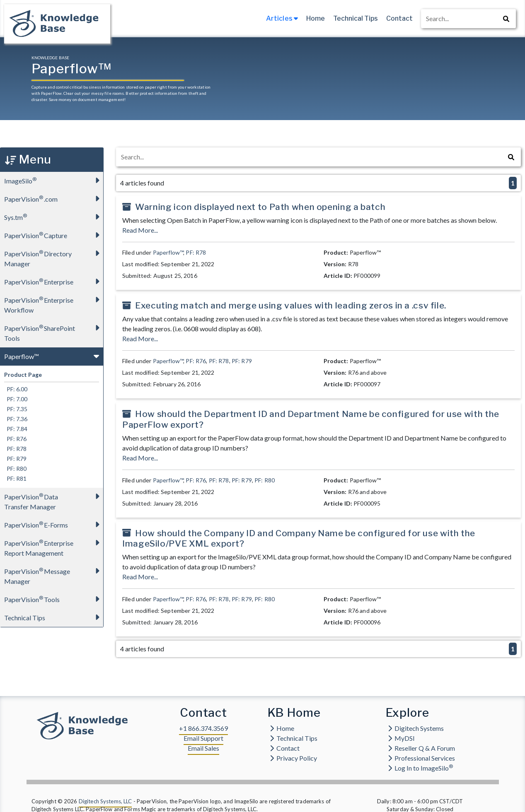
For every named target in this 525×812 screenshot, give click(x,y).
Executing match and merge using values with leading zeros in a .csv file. (291, 305)
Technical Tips (356, 18)
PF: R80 (15, 469)
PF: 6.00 (16, 389)
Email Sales (203, 748)
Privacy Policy (293, 758)
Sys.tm (54, 217)
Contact (399, 18)
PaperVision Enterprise (54, 281)
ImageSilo (54, 180)
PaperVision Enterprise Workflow (54, 302)
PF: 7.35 (16, 409)
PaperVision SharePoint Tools (54, 331)
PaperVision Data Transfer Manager (54, 499)
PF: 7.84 (16, 429)
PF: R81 (15, 478)
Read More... (140, 230)
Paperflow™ (54, 356)
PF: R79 (15, 459)
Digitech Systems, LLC (105, 801)
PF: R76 (15, 439)
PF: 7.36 (16, 419)
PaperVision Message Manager (54, 574)
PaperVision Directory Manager (54, 256)
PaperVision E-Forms (54, 524)
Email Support (203, 738)
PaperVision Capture (54, 235)
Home (316, 18)
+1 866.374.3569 (203, 728)
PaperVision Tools (54, 599)
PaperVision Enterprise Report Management (54, 546)
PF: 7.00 (16, 399)
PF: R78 (15, 449)
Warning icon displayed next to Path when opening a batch (260, 207)
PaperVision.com (54, 199)
